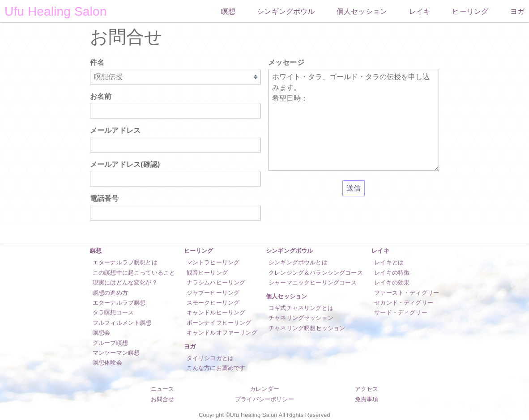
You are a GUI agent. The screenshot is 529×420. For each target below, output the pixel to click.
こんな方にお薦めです (216, 368)
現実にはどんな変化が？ (125, 282)
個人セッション (362, 11)
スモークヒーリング (213, 303)
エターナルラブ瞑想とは (125, 262)
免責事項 (367, 399)
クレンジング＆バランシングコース (316, 273)
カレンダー (264, 389)
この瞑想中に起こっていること (134, 273)
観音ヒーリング (207, 273)
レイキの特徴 (392, 273)
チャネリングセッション (301, 318)
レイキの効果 (392, 282)
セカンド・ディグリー (404, 303)
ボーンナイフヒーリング (219, 323)
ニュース (163, 389)
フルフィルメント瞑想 (122, 323)
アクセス (367, 389)
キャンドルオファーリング (222, 333)
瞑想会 (101, 333)
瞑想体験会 (107, 363)
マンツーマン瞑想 (116, 353)
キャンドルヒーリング (216, 312)
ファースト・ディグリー (407, 293)
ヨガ (517, 11)
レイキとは (389, 262)
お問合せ (163, 399)
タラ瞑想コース (113, 312)
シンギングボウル (286, 11)
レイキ (420, 11)
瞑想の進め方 (110, 293)
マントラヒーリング (213, 262)
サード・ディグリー (401, 312)
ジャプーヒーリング (213, 293)
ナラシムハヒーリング (216, 282)
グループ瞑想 (110, 343)
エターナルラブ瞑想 (119, 303)
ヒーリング (470, 11)
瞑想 (228, 11)
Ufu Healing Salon (55, 11)
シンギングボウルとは (298, 262)
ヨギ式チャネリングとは (301, 308)
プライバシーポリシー (264, 399)
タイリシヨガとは (210, 358)
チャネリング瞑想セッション (307, 328)
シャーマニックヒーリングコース (313, 282)
